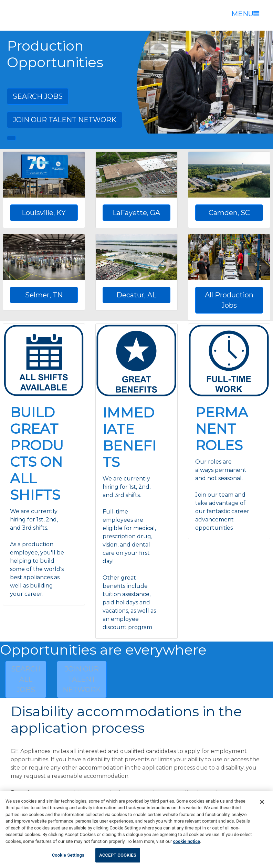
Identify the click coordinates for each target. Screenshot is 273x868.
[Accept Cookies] (262, 802)
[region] (136, 829)
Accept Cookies (118, 855)
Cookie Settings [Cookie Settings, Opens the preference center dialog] (68, 855)
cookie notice (187, 841)
